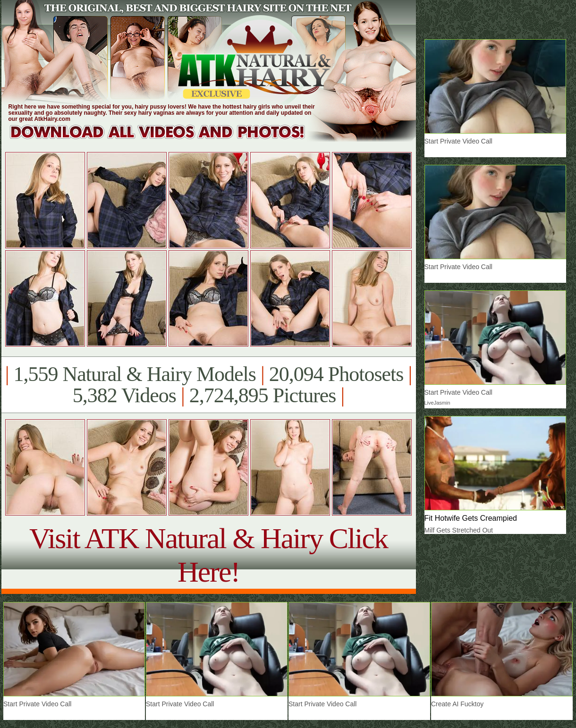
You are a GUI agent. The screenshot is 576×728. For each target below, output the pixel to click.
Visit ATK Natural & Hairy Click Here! (208, 555)
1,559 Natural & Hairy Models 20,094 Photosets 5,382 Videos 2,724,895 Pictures (208, 385)
